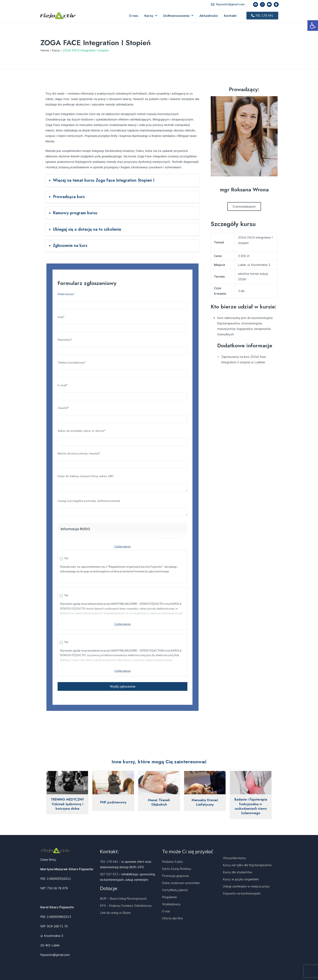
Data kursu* (122, 300)
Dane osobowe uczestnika (181, 883)
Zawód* (122, 413)
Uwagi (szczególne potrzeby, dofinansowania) (122, 509)
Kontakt (230, 16)
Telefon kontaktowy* (122, 368)
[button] (151, 16)
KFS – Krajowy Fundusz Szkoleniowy (126, 906)
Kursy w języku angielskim (241, 879)
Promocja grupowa (175, 876)
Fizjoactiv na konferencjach (242, 893)
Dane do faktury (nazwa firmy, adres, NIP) (122, 484)
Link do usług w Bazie (115, 913)
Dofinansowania (178, 16)
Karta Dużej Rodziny (177, 869)
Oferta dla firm (172, 918)
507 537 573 (109, 874)
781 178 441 (109, 862)
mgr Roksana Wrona (244, 190)
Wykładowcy (171, 904)
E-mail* (122, 391)
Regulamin (169, 897)
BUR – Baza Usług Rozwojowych (123, 898)
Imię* (122, 322)
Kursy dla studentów (237, 872)
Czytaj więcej (122, 546)
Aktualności (209, 16)
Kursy (151, 16)
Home (45, 50)
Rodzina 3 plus (172, 862)
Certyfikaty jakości (175, 890)
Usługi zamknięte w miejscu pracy (246, 886)
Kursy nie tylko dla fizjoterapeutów (247, 865)
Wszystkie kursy (234, 858)
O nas (134, 16)
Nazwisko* (122, 345)
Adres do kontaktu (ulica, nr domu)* (122, 436)
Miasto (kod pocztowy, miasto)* (122, 459)
